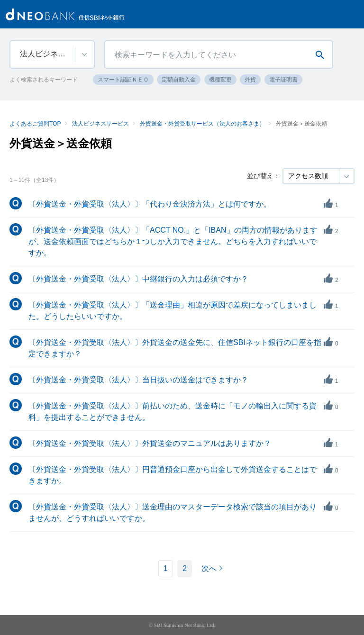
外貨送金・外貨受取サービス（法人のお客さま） (202, 124)
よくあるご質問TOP (35, 124)
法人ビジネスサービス (100, 124)
